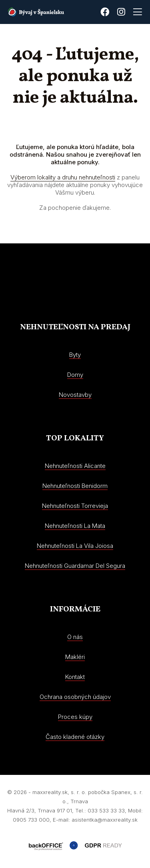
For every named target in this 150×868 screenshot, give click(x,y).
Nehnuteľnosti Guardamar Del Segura (75, 566)
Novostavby (75, 395)
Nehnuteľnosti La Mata (75, 526)
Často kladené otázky (75, 737)
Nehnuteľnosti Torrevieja (75, 506)
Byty (75, 355)
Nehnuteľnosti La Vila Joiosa (75, 546)
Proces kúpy (75, 717)
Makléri (75, 657)
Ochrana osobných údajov (75, 697)
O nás (75, 637)
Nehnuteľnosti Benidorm (75, 486)
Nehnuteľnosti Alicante (75, 466)
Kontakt (75, 677)
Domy (75, 375)
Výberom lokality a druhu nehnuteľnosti (63, 177)
